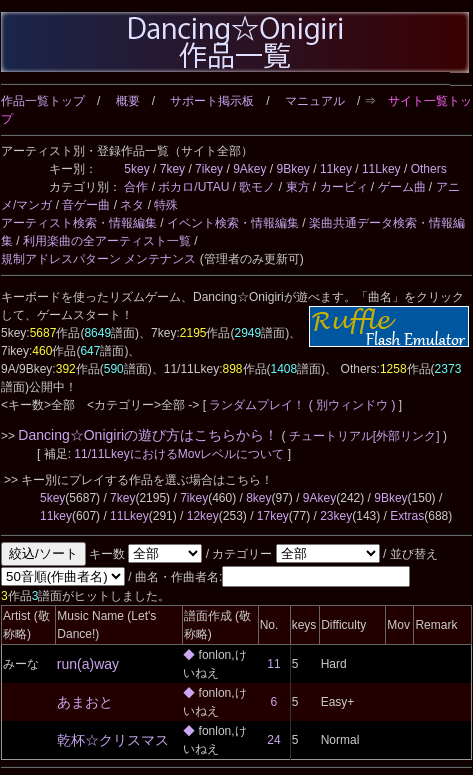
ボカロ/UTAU (193, 187)
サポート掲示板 (212, 101)
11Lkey (381, 169)
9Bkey (293, 169)
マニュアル (315, 101)
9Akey (249, 169)
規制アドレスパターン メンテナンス (98, 259)
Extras (407, 516)
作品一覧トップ (43, 101)
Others (429, 169)
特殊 (166, 205)
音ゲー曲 (86, 205)
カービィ (344, 187)
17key (273, 516)
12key (203, 516)
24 (273, 740)
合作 (136, 187)
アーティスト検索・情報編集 (79, 223)
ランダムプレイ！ (257, 405)
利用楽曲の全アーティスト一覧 (107, 241)
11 (273, 664)
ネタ (132, 205)
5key (136, 169)
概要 (128, 101)
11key (336, 169)
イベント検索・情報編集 (233, 223)
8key (258, 498)
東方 (298, 187)
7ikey (209, 169)
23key (336, 516)
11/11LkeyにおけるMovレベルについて (180, 454)
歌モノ (257, 187)
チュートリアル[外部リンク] (364, 436)
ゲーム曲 (402, 187)
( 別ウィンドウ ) (352, 405)
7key (172, 169)
